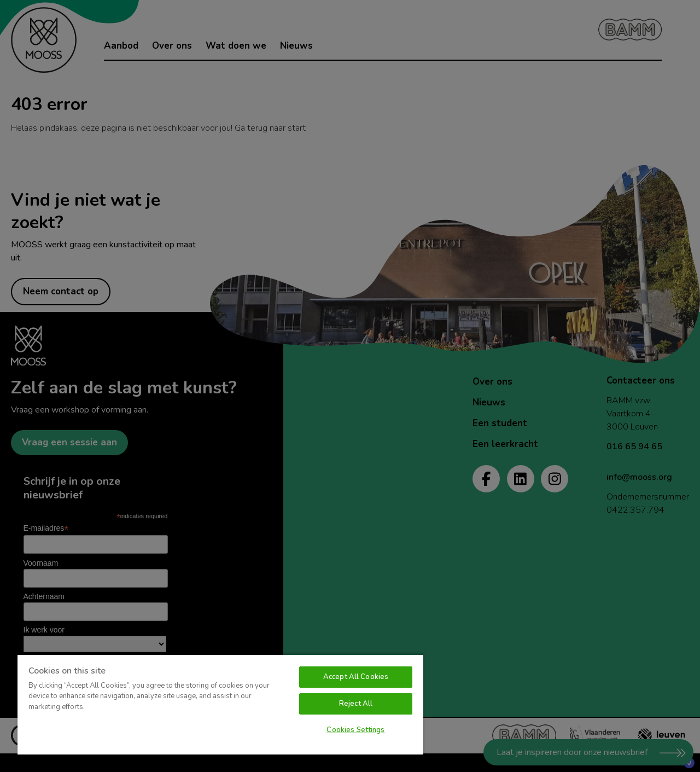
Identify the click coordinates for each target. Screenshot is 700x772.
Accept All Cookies (356, 677)
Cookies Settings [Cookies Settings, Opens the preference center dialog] (355, 730)
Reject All (356, 704)
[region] (220, 704)
